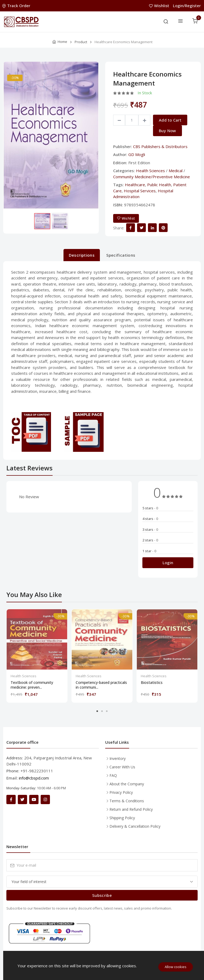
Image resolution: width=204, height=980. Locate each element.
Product (81, 42)
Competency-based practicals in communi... (101, 685)
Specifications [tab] (121, 255)
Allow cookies (176, 967)
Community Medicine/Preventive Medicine (152, 177)
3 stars (150, 529)
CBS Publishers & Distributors (160, 146)
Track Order (17, 6)
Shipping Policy (122, 818)
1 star (149, 551)
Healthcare (135, 185)
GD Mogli (137, 154)
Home (62, 42)
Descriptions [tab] (82, 255)
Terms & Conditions (127, 801)
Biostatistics (152, 683)
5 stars (150, 508)
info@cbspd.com (34, 778)
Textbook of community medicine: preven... (32, 685)
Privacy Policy (121, 792)
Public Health (159, 185)
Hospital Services (140, 191)
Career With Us (122, 767)
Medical (176, 171)
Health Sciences (150, 171)
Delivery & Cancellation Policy (135, 826)
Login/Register (187, 6)
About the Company (127, 784)
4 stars (150, 519)
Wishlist (160, 6)
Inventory (118, 758)
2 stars (150, 540)
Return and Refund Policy (131, 809)
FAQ (113, 775)
